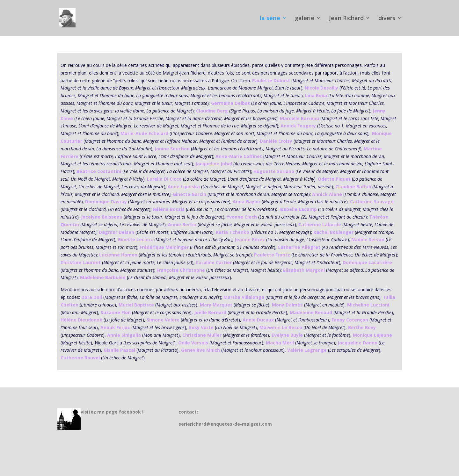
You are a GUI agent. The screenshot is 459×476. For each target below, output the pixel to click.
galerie (305, 19)
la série (270, 19)
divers (387, 19)
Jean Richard (346, 19)
